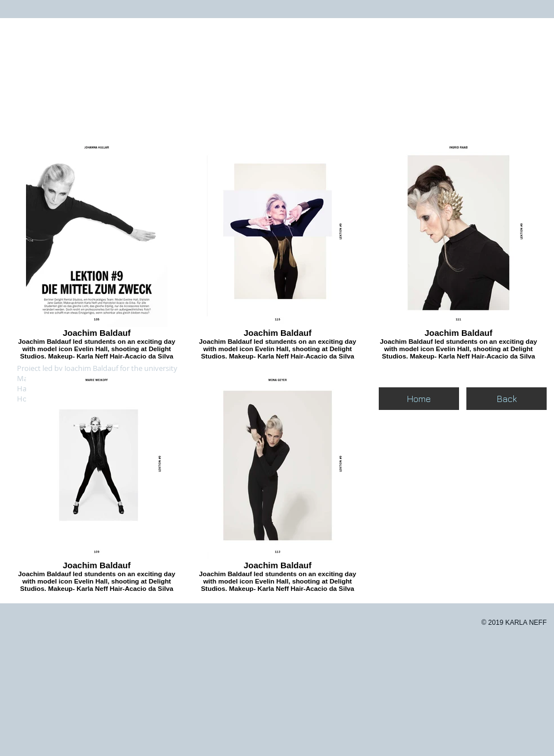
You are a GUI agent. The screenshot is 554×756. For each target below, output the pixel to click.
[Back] (507, 399)
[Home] (419, 399)
